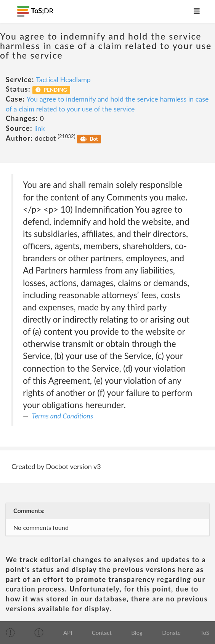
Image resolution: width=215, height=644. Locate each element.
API (68, 633)
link (40, 128)
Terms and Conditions (63, 416)
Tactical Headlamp (63, 80)
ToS (205, 633)
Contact (102, 633)
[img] (10, 633)
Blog (137, 633)
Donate (171, 633)
